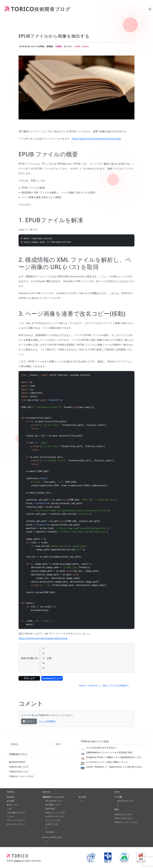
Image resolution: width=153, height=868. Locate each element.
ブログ (9, 809)
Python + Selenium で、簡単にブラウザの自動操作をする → (108, 685)
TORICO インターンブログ (126, 822)
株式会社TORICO (17, 762)
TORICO (18, 861)
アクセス (10, 816)
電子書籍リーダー (53, 805)
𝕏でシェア (29, 678)
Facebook (50, 832)
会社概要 (10, 801)
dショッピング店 (53, 820)
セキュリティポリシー (16, 824)
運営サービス (12, 805)
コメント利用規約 (47, 721)
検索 (58, 744)
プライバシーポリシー (16, 820)
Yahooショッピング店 (55, 812)
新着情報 (10, 797)
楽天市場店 (50, 809)
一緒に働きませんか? (16, 812)
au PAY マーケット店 (55, 816)
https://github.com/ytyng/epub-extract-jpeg (96, 139)
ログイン (29, 721)
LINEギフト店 (51, 824)
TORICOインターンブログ (21, 776)
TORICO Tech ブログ (19, 772)
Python (85, 46)
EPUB (78, 46)
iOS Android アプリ (54, 801)
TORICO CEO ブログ (19, 767)
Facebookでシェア (52, 678)
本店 (53, 797)
